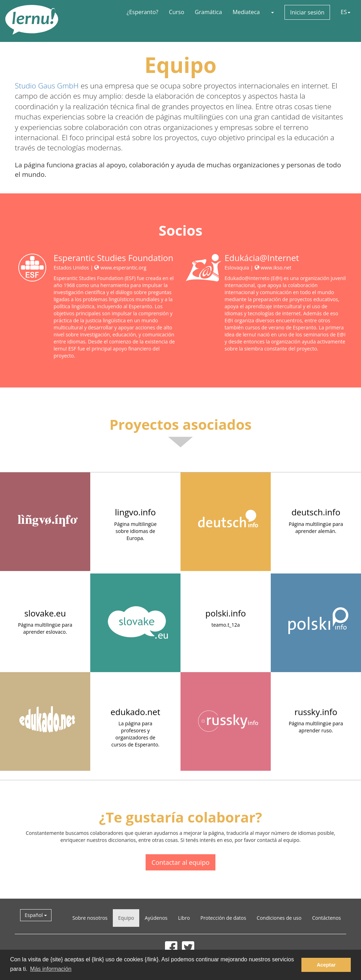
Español (36, 915)
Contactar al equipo (180, 862)
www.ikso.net (273, 268)
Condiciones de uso (279, 918)
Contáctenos (326, 918)
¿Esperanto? (142, 12)
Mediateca (246, 12)
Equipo (126, 918)
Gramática (209, 12)
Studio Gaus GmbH (47, 86)
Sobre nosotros (90, 918)
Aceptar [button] (326, 965)
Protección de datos (224, 918)
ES (345, 12)
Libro (184, 918)
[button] (272, 12)
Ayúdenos (156, 918)
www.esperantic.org (120, 268)
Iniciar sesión (307, 12)
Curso (177, 12)
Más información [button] (51, 969)
